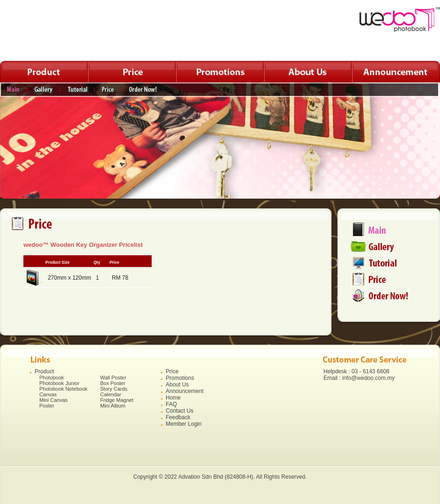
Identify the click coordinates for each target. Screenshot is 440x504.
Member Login (184, 424)
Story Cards (114, 389)
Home (173, 398)
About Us (177, 385)
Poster (47, 406)
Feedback (178, 417)
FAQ (171, 404)
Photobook (52, 378)
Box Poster (113, 383)
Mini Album (113, 406)
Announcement (185, 391)
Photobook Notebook (63, 389)
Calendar (111, 394)
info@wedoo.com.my (368, 378)
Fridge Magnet (117, 400)
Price (172, 371)
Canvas (48, 394)
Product (44, 371)
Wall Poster (113, 378)
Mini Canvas (54, 400)
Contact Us (180, 411)
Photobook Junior (59, 383)
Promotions (180, 378)
